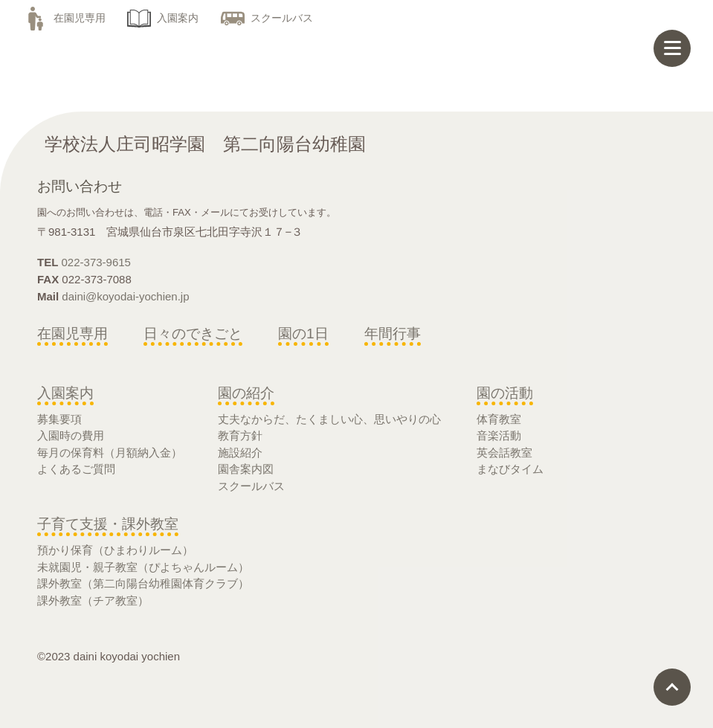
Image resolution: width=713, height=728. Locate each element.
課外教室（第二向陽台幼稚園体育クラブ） (143, 583)
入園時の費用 (71, 435)
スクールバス (267, 18)
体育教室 (499, 419)
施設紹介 (240, 452)
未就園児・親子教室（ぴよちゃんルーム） (143, 567)
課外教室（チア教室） (93, 600)
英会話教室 (504, 452)
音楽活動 (499, 435)
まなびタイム (510, 469)
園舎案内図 (246, 469)
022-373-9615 (96, 262)
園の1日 (303, 334)
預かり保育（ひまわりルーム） (115, 550)
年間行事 (393, 334)
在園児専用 (65, 18)
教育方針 (240, 435)
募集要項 (59, 419)
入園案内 (163, 18)
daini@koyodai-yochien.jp (125, 296)
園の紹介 (246, 393)
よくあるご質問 (76, 469)
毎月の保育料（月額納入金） (110, 452)
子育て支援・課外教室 (108, 524)
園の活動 (505, 393)
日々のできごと (193, 334)
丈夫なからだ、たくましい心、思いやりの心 (329, 419)
